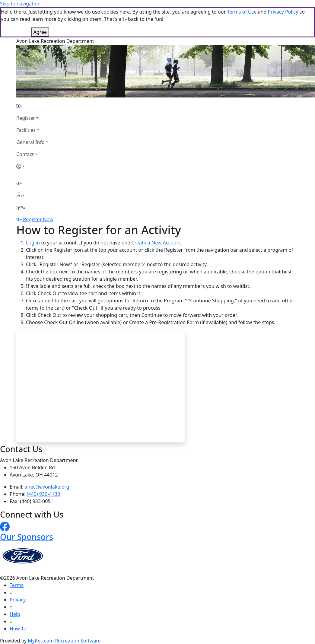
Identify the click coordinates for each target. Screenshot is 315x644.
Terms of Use (242, 12)
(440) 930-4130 (43, 494)
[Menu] (21, 207)
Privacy (18, 600)
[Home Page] (32, 106)
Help (15, 614)
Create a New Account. (157, 243)
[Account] (32, 166)
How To (18, 629)
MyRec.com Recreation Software (64, 641)
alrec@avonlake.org (47, 487)
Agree (40, 32)
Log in (33, 243)
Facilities (26, 130)
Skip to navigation (20, 4)
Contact (25, 154)
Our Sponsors (27, 537)
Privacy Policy (283, 12)
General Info (30, 142)
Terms (17, 585)
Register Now (38, 219)
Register (26, 118)
